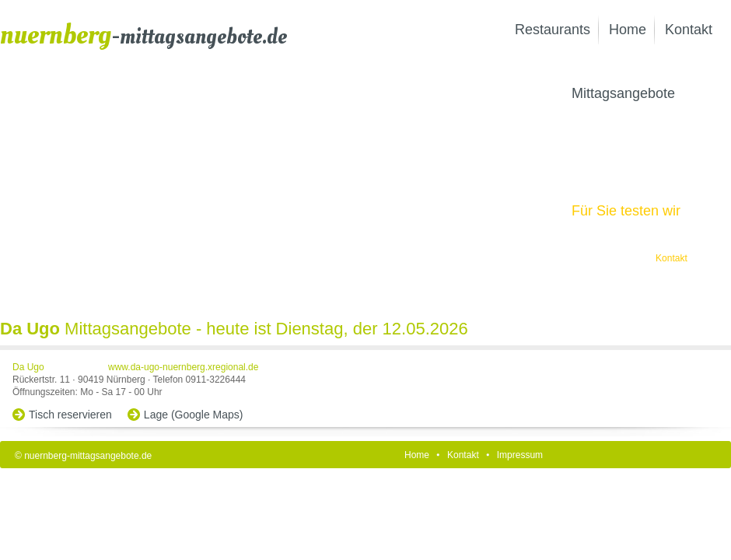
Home (628, 30)
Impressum (520, 455)
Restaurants (553, 30)
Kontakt (689, 30)
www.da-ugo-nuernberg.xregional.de (183, 367)
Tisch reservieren (70, 415)
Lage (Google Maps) (194, 415)
